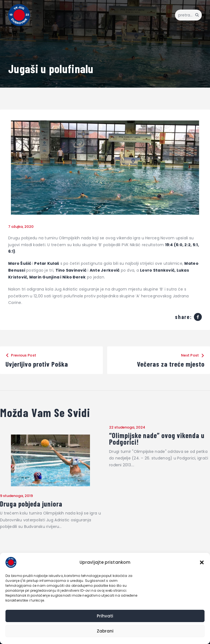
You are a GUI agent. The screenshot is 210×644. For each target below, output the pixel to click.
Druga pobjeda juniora (31, 504)
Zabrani (105, 631)
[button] (202, 562)
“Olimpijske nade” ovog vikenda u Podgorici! (157, 439)
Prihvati (105, 616)
